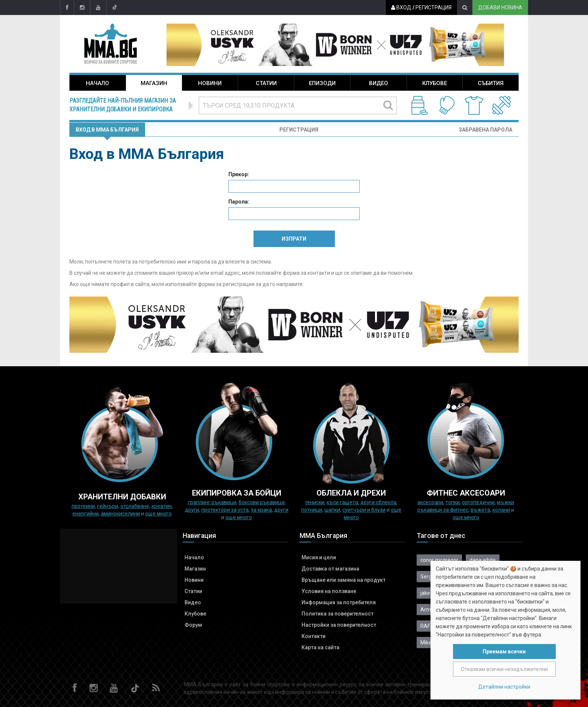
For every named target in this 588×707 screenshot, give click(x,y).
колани (501, 510)
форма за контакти (306, 273)
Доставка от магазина (330, 569)
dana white (483, 560)
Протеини (83, 506)
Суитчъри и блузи (364, 510)
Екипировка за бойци (237, 493)
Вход (401, 7)
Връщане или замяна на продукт (343, 580)
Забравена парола (485, 130)
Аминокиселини (120, 514)
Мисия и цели (319, 557)
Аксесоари (430, 502)
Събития (491, 83)
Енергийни (85, 514)
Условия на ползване (329, 591)
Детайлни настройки (504, 687)
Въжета (480, 510)
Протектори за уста (225, 510)
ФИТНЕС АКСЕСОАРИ (466, 493)
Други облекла (378, 502)
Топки (453, 502)
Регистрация (433, 7)
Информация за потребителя (339, 602)
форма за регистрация (226, 284)
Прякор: (239, 174)
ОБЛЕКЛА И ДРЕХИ (351, 493)
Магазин (154, 83)
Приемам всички (504, 652)
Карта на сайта (320, 647)
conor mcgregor (439, 560)
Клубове (435, 83)
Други (192, 510)
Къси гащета (342, 502)
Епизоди (322, 83)
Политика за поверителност (337, 614)
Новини (210, 83)
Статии (266, 83)
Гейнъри (108, 506)
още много (158, 514)
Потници (312, 510)
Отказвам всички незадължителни (504, 669)
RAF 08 (429, 626)
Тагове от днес (441, 536)
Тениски (315, 502)
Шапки (332, 510)
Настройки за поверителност (339, 625)
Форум (193, 625)
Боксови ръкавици (262, 502)
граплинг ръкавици (212, 502)
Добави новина (500, 7)
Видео (379, 83)
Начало (97, 83)
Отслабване (135, 506)
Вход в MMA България (107, 130)
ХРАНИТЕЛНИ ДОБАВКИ (122, 497)
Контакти (313, 636)
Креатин (162, 506)
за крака (261, 510)
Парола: (239, 202)
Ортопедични (478, 502)
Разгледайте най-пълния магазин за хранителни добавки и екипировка (123, 105)
